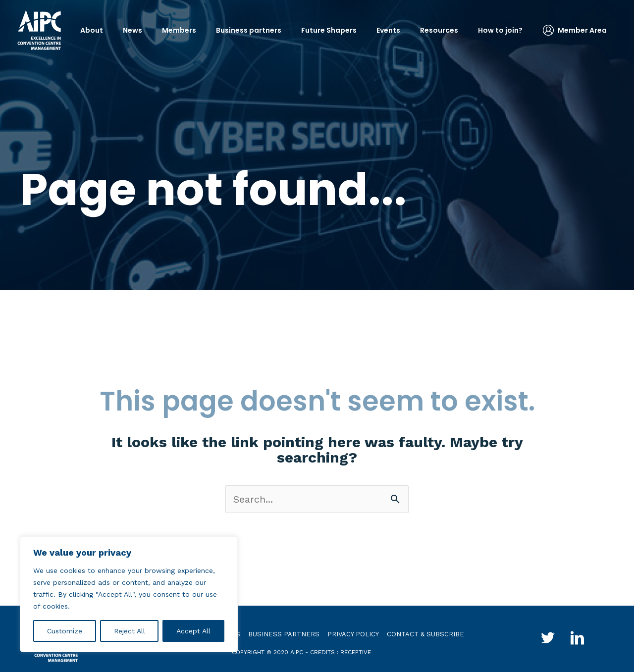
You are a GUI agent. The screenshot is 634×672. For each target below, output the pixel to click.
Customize (65, 631)
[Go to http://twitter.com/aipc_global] (548, 640)
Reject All (130, 631)
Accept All (193, 631)
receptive (356, 652)
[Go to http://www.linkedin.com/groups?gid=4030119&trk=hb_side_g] (578, 640)
